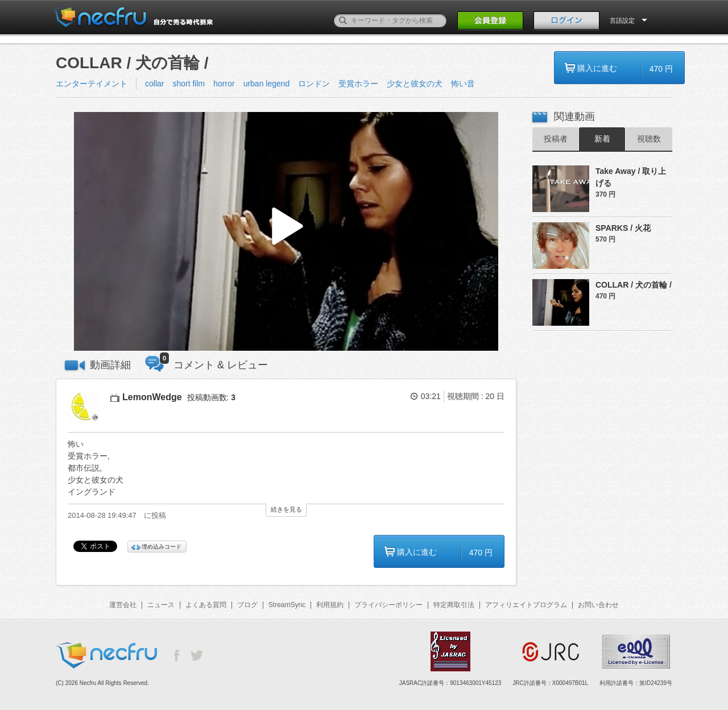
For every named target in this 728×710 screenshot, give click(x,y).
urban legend (267, 84)
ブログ (247, 605)
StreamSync (287, 605)
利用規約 (330, 605)
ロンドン (314, 84)
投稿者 (556, 139)
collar (154, 84)
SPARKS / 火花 (623, 228)
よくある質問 (206, 605)
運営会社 (123, 605)
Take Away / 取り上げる (631, 177)
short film (189, 84)
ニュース (161, 605)
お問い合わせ (598, 605)
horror (224, 84)
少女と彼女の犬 (415, 84)
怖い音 (463, 84)
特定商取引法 (454, 605)
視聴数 (649, 139)
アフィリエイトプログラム (526, 605)
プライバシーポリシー (388, 605)
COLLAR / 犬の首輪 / (634, 285)
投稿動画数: (212, 397)
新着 (602, 139)
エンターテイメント (92, 84)
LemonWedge (152, 397)
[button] (286, 232)
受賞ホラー (358, 84)
